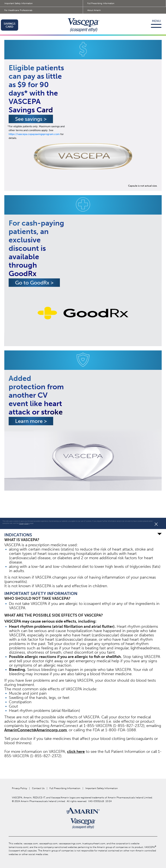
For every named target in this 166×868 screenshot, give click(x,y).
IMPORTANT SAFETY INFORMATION (41, 593)
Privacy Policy (24, 523)
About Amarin (94, 10)
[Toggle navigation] (157, 25)
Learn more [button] (31, 421)
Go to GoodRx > (34, 283)
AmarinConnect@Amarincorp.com (36, 730)
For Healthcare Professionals (18, 10)
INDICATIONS (83, 535)
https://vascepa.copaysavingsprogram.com (34, 134)
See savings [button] (31, 119)
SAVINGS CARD (10, 25)
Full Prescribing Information (101, 3)
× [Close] (156, 524)
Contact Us (38, 788)
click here (76, 752)
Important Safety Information (18, 3)
